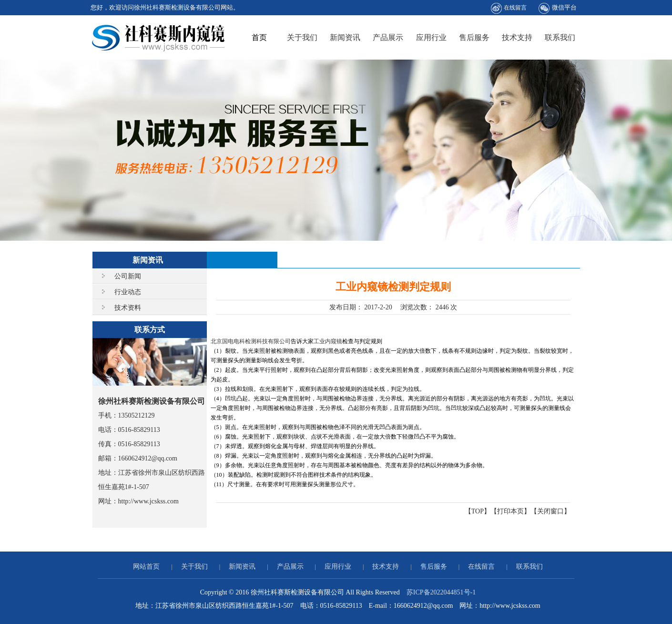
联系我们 (560, 37)
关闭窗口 (550, 511)
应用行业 (431, 37)
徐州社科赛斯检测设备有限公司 (159, 37)
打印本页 (510, 511)
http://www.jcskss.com (148, 501)
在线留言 (509, 8)
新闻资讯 (345, 37)
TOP (478, 511)
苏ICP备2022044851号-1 (441, 592)
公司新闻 (128, 276)
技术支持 (517, 37)
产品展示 (388, 37)
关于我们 (302, 37)
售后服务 (474, 37)
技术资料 (128, 308)
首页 (259, 37)
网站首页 (146, 567)
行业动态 (128, 292)
